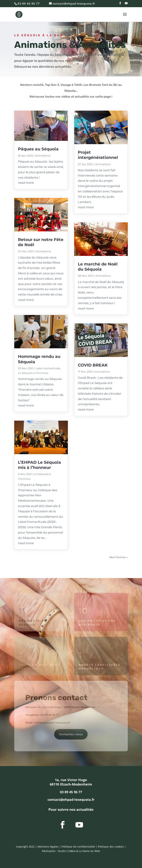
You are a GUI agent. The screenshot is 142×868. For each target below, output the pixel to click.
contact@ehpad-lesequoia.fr (52, 723)
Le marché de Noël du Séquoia (98, 267)
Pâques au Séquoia (38, 149)
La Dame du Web (89, 851)
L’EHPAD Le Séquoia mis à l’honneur (39, 465)
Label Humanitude (48, 368)
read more (26, 183)
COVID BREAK (93, 365)
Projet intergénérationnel (98, 155)
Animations (43, 156)
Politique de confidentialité (78, 847)
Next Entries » (119, 557)
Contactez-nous (71, 734)
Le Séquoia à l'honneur (33, 373)
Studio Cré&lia (67, 851)
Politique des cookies (111, 847)
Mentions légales (48, 847)
